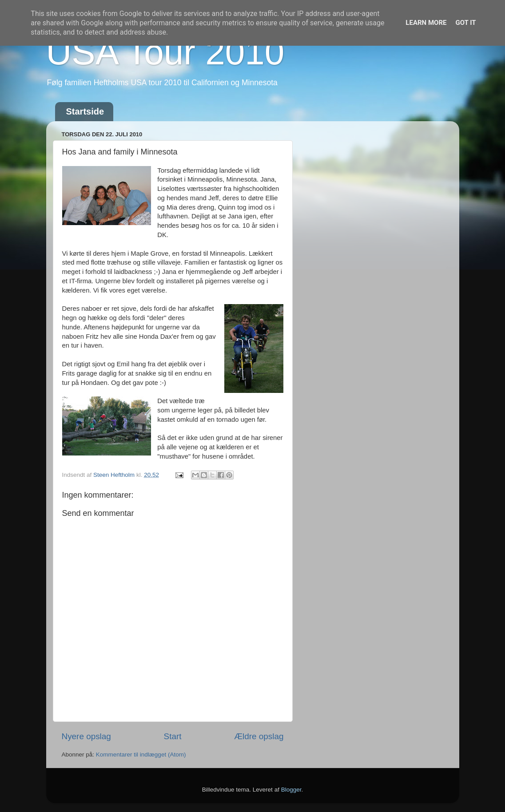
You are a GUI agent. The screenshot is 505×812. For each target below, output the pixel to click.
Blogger (291, 790)
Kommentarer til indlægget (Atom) (141, 755)
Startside (85, 111)
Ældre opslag (259, 736)
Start (173, 736)
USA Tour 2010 (165, 52)
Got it (465, 23)
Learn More (426, 23)
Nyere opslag (86, 736)
